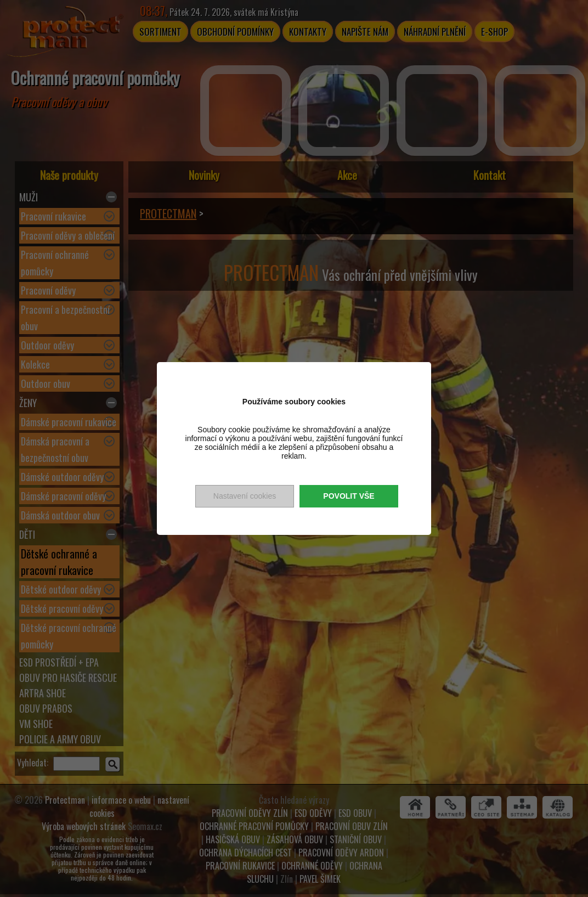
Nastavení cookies (245, 496)
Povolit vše (349, 496)
